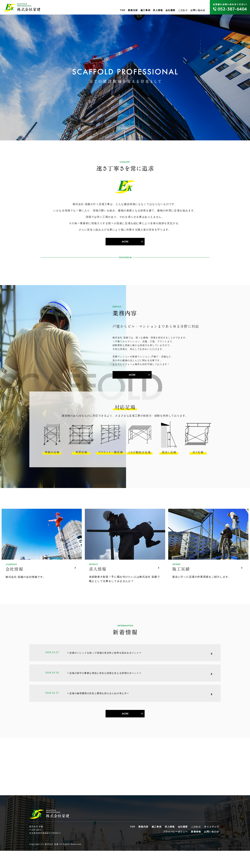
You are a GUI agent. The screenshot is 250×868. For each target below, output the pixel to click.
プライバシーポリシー (175, 849)
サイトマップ (212, 844)
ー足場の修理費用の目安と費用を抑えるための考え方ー (98, 708)
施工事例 (145, 10)
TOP (123, 10)
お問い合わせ (198, 10)
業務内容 (133, 10)
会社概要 (170, 10)
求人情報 (158, 10)
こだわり (183, 10)
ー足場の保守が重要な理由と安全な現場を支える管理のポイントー (104, 687)
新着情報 (196, 849)
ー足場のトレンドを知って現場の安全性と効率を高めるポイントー (104, 667)
